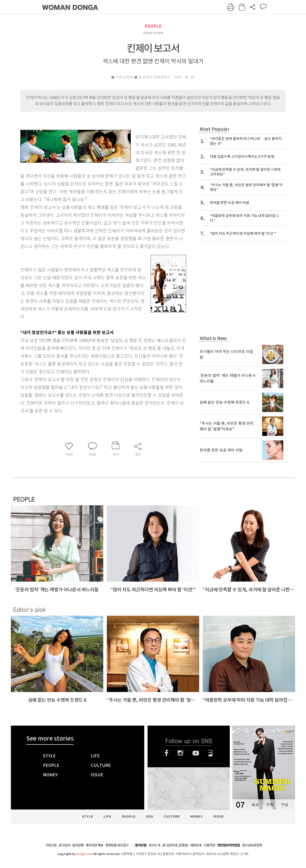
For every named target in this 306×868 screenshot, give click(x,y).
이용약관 (209, 845)
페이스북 (166, 753)
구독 (270, 805)
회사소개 (154, 845)
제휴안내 (196, 845)
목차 (255, 805)
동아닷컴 (141, 845)
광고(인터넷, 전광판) (175, 845)
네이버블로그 (210, 753)
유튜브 (196, 753)
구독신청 (51, 845)
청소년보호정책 (252, 845)
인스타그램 (180, 753)
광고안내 (64, 845)
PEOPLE (153, 26)
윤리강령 (78, 845)
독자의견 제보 (94, 845)
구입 (284, 805)
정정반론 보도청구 (117, 845)
